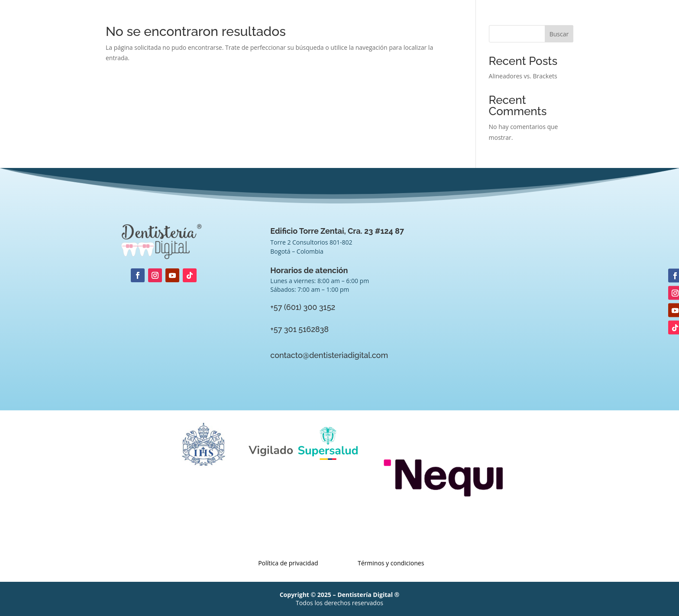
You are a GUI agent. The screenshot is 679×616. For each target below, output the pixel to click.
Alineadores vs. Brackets (523, 76)
